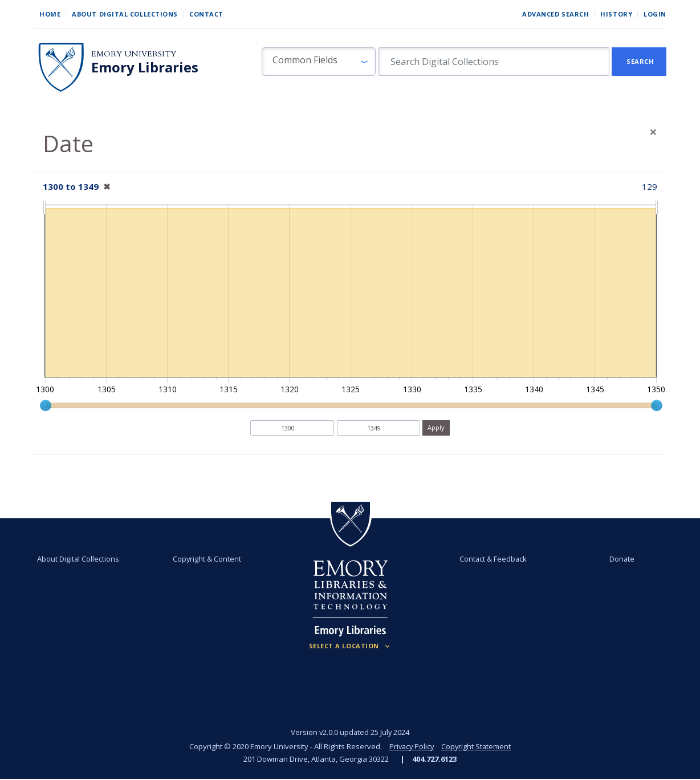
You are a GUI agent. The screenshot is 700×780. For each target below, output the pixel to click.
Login (655, 14)
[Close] (653, 132)
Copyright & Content (207, 559)
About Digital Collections (125, 14)
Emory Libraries (145, 67)
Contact (206, 14)
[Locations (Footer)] (350, 646)
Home (50, 14)
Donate (621, 559)
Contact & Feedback (493, 559)
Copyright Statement (477, 746)
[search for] (494, 62)
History (616, 14)
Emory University (134, 54)
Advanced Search (555, 14)
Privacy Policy (411, 746)
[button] (319, 62)
